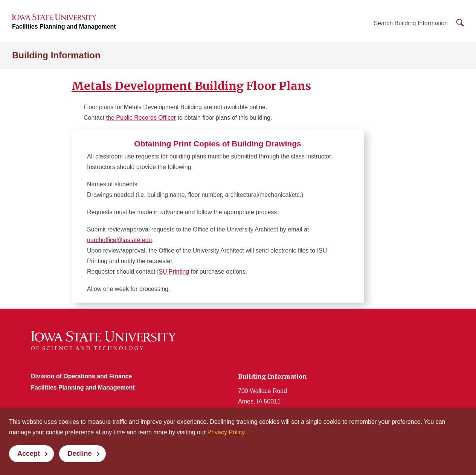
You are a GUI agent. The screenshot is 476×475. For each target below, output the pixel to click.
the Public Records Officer (141, 118)
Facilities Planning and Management (64, 27)
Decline (79, 454)
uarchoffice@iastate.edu (120, 240)
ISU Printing (173, 272)
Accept (29, 454)
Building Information (56, 55)
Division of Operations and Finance (81, 376)
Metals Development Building (158, 86)
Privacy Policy (226, 432)
